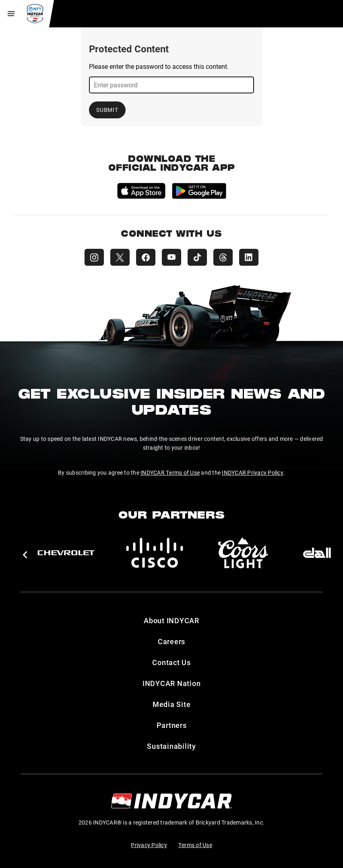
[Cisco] (155, 553)
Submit (107, 110)
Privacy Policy (149, 845)
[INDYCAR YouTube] (171, 257)
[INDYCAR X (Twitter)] (120, 257)
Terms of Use (195, 845)
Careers (171, 641)
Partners (172, 725)
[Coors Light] (243, 553)
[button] (25, 555)
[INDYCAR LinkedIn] (249, 257)
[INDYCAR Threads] (223, 257)
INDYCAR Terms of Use (170, 472)
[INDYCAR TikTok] (197, 257)
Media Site (172, 704)
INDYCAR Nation (172, 683)
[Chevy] (66, 553)
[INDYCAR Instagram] (94, 257)
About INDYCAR (171, 620)
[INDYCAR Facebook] (146, 257)
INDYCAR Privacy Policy (253, 472)
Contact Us (171, 662)
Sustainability (171, 746)
